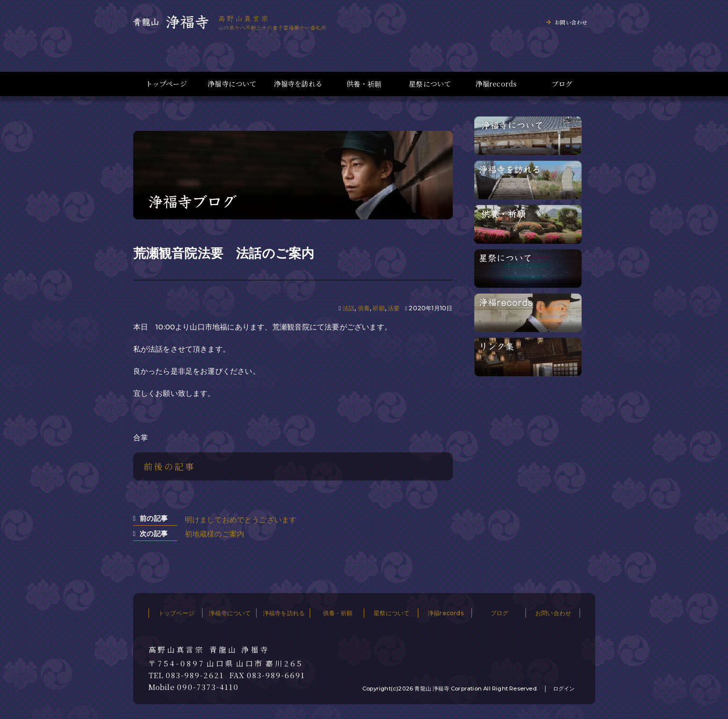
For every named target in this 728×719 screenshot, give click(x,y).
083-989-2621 (195, 675)
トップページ (166, 84)
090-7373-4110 (208, 687)
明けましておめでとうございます (241, 520)
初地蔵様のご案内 (215, 534)
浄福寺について (232, 84)
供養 (364, 308)
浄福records (496, 84)
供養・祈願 (364, 84)
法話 (349, 308)
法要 (394, 308)
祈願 (379, 308)
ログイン (564, 689)
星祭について (430, 84)
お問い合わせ (571, 22)
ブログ (562, 84)
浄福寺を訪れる (298, 84)
